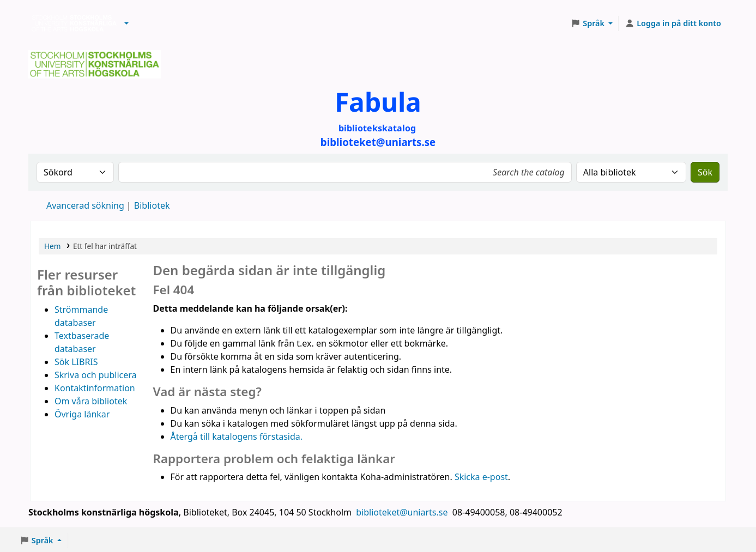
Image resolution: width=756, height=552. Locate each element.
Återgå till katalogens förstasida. (237, 436)
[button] (126, 23)
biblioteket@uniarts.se (403, 512)
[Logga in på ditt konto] (673, 23)
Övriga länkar (82, 414)
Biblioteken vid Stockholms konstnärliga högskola (71, 23)
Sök (705, 172)
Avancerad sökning (85, 205)
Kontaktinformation (95, 388)
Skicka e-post (481, 477)
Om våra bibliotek (91, 401)
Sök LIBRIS (76, 362)
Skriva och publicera (96, 375)
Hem (52, 246)
